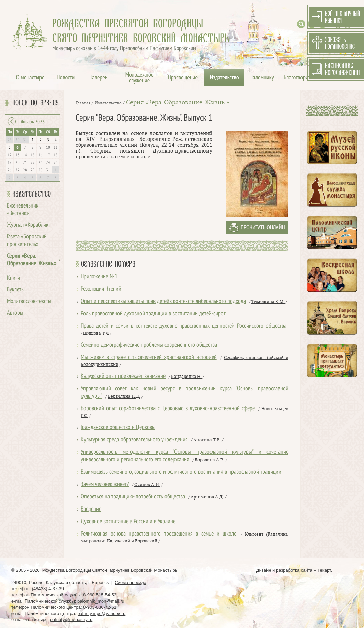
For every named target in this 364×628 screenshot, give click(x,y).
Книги (13, 278)
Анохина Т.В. (207, 440)
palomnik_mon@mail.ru (101, 601)
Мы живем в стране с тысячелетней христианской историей (149, 357)
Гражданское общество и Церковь (118, 428)
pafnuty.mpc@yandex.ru (101, 613)
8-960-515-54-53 (100, 595)
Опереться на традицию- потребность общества (133, 497)
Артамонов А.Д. (207, 497)
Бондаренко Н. (186, 377)
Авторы (15, 313)
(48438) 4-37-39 (48, 589)
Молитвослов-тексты (29, 301)
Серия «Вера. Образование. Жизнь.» (178, 103)
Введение (91, 509)
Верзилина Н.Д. (124, 396)
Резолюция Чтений (101, 289)
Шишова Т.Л (96, 333)
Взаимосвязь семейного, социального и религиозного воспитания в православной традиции (181, 472)
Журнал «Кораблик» (29, 225)
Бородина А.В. (210, 460)
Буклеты (16, 290)
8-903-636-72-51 (100, 607)
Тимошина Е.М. (268, 302)
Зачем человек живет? (105, 485)
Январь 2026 (33, 122)
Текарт (324, 570)
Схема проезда (130, 582)
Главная (83, 103)
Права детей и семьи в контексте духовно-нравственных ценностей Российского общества (184, 326)
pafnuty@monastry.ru (71, 620)
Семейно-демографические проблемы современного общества (149, 345)
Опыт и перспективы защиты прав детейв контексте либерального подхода (163, 301)
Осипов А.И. (147, 485)
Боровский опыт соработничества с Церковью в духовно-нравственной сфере (168, 409)
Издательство (32, 194)
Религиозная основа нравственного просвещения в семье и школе (158, 534)
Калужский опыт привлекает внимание (123, 376)
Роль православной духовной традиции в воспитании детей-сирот (153, 314)
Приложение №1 (99, 277)
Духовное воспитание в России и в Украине (128, 522)
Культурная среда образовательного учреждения (134, 440)
